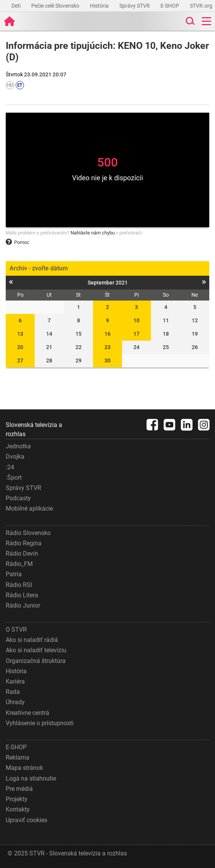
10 (136, 320)
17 (136, 334)
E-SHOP (170, 6)
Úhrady (15, 702)
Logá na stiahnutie (31, 778)
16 (107, 334)
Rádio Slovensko (28, 533)
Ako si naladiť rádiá (32, 640)
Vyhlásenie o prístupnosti (40, 723)
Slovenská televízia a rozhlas (34, 429)
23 (107, 347)
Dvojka (15, 457)
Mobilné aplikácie (29, 508)
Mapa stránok (24, 768)
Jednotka (18, 446)
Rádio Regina (24, 543)
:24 (10, 467)
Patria (14, 574)
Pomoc (18, 242)
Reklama (18, 757)
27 (20, 360)
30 (107, 360)
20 (20, 347)
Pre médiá (19, 789)
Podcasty (18, 498)
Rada (13, 692)
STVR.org (202, 6)
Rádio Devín (22, 554)
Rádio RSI (19, 585)
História (100, 6)
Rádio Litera (22, 595)
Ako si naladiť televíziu (36, 650)
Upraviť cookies (26, 820)
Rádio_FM (19, 564)
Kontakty (18, 809)
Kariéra (15, 681)
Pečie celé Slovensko (56, 6)
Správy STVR (135, 6)
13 (20, 334)
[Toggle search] (189, 21)
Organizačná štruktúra (36, 661)
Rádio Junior (23, 605)
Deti (17, 6)
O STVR (16, 630)
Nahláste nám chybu (93, 233)
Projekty (17, 799)
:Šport (14, 478)
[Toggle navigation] (206, 21)
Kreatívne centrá (27, 713)
